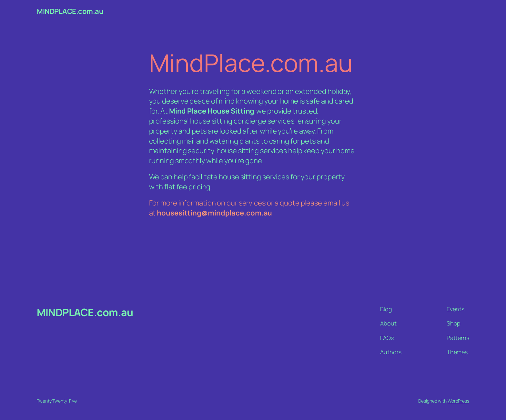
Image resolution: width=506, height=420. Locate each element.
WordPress (458, 401)
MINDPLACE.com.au (70, 11)
